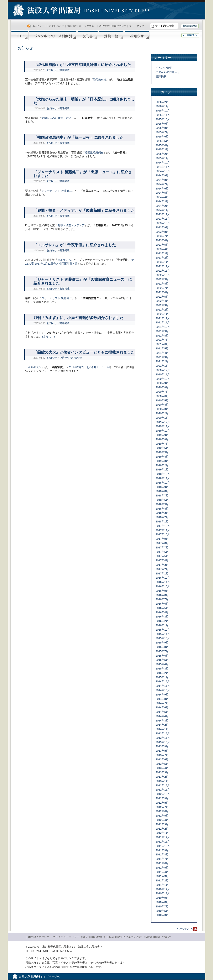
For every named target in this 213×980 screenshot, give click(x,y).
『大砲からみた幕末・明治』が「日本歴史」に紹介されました (84, 101)
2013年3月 (162, 772)
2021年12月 (163, 318)
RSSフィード (39, 26)
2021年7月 (162, 340)
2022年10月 (163, 275)
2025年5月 (162, 141)
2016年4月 (162, 612)
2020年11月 (163, 374)
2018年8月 (162, 491)
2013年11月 (163, 738)
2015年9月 (162, 643)
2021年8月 (162, 336)
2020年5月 (162, 400)
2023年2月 (162, 258)
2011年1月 (162, 885)
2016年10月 (163, 586)
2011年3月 (162, 876)
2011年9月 (162, 850)
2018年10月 (163, 483)
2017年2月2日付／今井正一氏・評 (89, 367)
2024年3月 (162, 201)
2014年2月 (162, 725)
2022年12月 (163, 266)
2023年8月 (162, 232)
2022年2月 (162, 310)
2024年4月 (162, 197)
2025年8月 (162, 128)
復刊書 (88, 36)
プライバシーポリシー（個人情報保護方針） (79, 937)
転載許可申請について (158, 937)
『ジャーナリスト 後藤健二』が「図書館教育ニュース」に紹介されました (83, 281)
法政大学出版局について (113, 26)
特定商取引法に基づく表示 (125, 937)
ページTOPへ (185, 929)
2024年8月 (162, 180)
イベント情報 (164, 68)
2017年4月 (162, 560)
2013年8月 (162, 751)
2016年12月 (163, 578)
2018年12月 (163, 474)
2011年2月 (162, 880)
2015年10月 (163, 638)
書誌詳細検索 (190, 26)
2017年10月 (163, 534)
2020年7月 (162, 392)
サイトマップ (136, 26)
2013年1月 (162, 781)
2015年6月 (162, 656)
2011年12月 (163, 837)
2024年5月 (162, 193)
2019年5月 (162, 452)
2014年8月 (162, 699)
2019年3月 (162, 461)
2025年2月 (162, 154)
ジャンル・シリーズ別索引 (53, 36)
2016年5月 (162, 608)
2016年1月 (162, 625)
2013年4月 (162, 768)
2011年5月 (162, 868)
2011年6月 (162, 863)
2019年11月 (163, 426)
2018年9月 (162, 487)
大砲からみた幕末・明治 (56, 118)
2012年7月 (162, 807)
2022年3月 (162, 305)
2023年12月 (163, 214)
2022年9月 (162, 279)
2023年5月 (162, 245)
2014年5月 (162, 712)
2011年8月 (162, 854)
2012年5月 (162, 816)
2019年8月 (162, 439)
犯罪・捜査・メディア (71, 225)
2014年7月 (162, 703)
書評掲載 (64, 70)
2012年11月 (163, 790)
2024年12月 (163, 163)
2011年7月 (162, 859)
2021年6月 (162, 344)
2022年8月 (162, 284)
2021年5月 (162, 348)
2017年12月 (163, 526)
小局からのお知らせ (71, 358)
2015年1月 (162, 677)
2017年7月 (162, 548)
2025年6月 (162, 137)
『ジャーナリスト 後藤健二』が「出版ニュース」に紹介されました (83, 174)
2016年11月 (163, 582)
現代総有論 (100, 80)
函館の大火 (35, 367)
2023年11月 (163, 219)
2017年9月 (162, 539)
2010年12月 (163, 889)
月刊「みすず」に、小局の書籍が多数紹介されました (78, 318)
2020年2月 (162, 413)
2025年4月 (162, 145)
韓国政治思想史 (94, 153)
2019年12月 (163, 422)
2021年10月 (163, 327)
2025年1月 (162, 158)
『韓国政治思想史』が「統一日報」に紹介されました (78, 137)
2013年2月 (162, 777)
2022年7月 (162, 288)
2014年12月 (163, 681)
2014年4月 (162, 716)
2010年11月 (163, 893)
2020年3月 (162, 409)
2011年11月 (163, 842)
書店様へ (190, 35)
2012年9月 (162, 798)
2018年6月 (162, 500)
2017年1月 (162, 574)
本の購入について (39, 937)
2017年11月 (163, 530)
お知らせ (137, 36)
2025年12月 (163, 111)
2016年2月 (162, 621)
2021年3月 (162, 357)
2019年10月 (163, 431)
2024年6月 (162, 189)
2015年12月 (163, 630)
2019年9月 (162, 435)
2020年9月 (162, 383)
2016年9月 (162, 591)
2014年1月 (162, 729)
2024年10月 (163, 171)
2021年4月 (162, 353)
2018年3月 (162, 513)
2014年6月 (162, 707)
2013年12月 (163, 733)
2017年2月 (162, 569)
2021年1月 (162, 366)
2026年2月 (162, 102)
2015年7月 (162, 651)
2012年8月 (162, 803)
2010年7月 (162, 906)
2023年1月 (162, 262)
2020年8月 (162, 387)
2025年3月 (162, 149)
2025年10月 (163, 119)
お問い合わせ (57, 26)
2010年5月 (162, 911)
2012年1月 (162, 833)
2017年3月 (162, 565)
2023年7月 (162, 236)
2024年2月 (162, 206)
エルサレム (64, 260)
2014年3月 (162, 721)
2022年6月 (162, 292)
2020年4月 (162, 405)
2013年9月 (162, 746)
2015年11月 (163, 634)
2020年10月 (163, 379)
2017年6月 (162, 552)
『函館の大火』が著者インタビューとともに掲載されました (84, 352)
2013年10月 (163, 742)
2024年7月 (162, 184)
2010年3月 (162, 915)
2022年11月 (163, 271)
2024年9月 (162, 175)
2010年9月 (162, 898)
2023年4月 (162, 249)
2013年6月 (162, 759)
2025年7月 (162, 132)
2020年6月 (162, 396)
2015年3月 (162, 669)
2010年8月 (162, 902)
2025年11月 (163, 115)
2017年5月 (162, 556)
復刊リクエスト (88, 26)
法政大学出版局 (47, 11)
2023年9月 (162, 227)
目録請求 (72, 26)
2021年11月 (163, 322)
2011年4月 (162, 872)
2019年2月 (162, 465)
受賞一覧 (111, 36)
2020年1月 (162, 418)
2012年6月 (162, 811)
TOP (20, 36)
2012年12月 (163, 785)
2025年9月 (162, 124)
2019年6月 (162, 448)
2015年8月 (162, 647)
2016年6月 (162, 604)
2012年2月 (162, 829)
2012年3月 (162, 824)
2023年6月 (162, 240)
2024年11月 (163, 167)
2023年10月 (163, 223)
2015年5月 (162, 660)
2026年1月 (162, 106)
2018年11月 (163, 478)
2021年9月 (162, 331)
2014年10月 (163, 690)
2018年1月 (162, 522)
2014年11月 (163, 686)
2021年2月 (162, 361)
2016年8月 (162, 595)
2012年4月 (162, 820)
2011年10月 (163, 846)
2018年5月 (162, 504)
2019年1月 (162, 470)
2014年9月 (162, 695)
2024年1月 (162, 210)
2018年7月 (162, 496)
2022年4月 (162, 301)
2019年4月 (162, 457)
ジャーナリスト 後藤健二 (57, 191)
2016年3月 (162, 617)
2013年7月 (162, 755)
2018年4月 (162, 509)
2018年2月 (162, 517)
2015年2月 (162, 673)
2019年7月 (162, 444)
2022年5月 (162, 297)
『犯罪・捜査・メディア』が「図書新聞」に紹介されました (84, 210)
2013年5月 (162, 764)
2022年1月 (162, 314)
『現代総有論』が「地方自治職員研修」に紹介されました (82, 65)
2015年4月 (162, 664)
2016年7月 (162, 599)
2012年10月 (163, 794)
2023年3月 (162, 253)
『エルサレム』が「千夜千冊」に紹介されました (75, 245)
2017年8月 (162, 543)
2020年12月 (163, 370)
